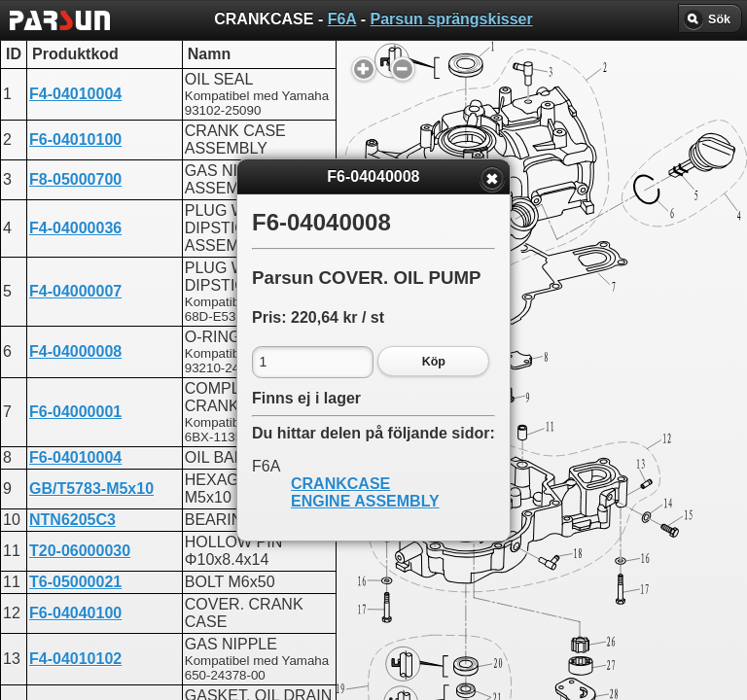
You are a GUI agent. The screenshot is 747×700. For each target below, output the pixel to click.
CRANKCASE (340, 484)
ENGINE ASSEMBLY (365, 501)
